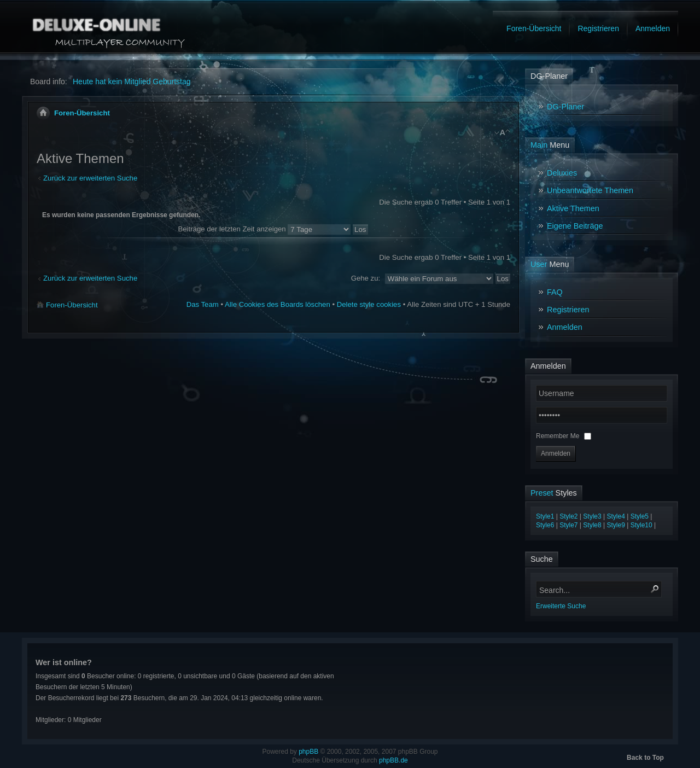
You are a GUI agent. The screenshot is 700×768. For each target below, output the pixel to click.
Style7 (568, 525)
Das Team (203, 304)
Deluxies (562, 173)
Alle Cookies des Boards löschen (278, 304)
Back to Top (645, 758)
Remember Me (559, 436)
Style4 (616, 516)
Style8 (592, 525)
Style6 (545, 525)
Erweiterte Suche (561, 606)
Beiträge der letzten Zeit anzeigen (273, 229)
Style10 (641, 525)
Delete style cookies (369, 304)
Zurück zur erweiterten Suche (90, 178)
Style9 (616, 525)
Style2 (568, 516)
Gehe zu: (366, 278)
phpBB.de (393, 760)
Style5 (640, 516)
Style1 (545, 516)
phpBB (308, 752)
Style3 (592, 516)
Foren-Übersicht (82, 113)
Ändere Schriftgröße (502, 133)
